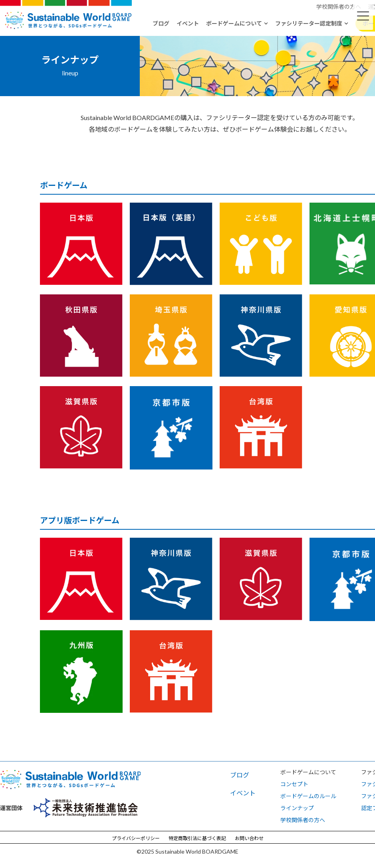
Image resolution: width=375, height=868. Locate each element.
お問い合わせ (249, 838)
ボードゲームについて (234, 23)
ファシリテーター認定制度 (309, 23)
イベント (188, 23)
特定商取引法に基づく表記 (197, 838)
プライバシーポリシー (136, 838)
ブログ (161, 23)
